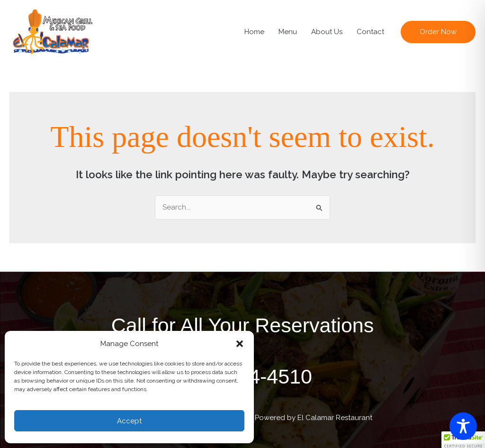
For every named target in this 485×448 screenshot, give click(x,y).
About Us (327, 32)
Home (254, 32)
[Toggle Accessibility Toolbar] (463, 426)
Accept (129, 421)
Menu (288, 32)
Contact (370, 32)
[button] (240, 344)
